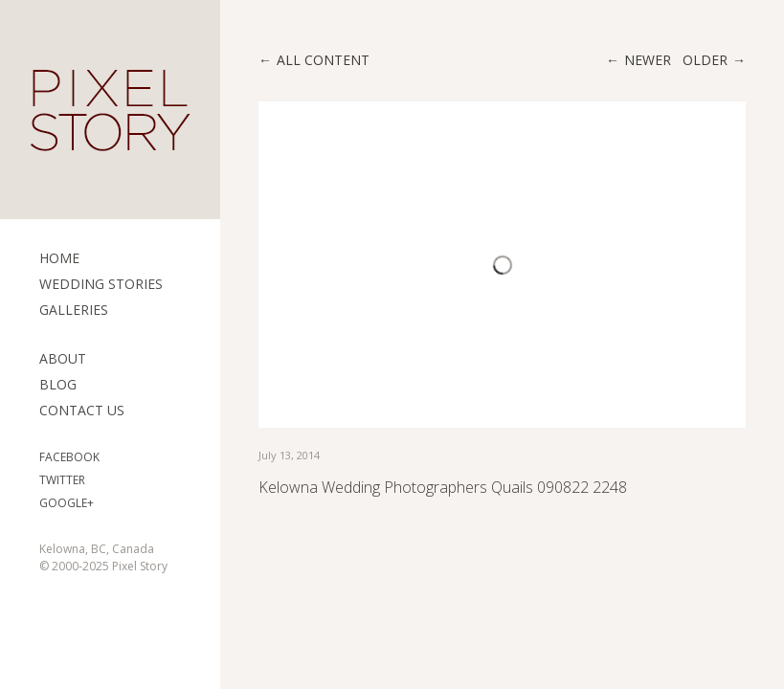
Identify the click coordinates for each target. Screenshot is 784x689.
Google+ (67, 503)
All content (323, 60)
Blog (58, 384)
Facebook (69, 457)
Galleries (74, 310)
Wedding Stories (101, 284)
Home (59, 258)
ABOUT (63, 358)
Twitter (62, 480)
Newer (648, 60)
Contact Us (82, 410)
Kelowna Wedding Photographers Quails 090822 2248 (443, 487)
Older (705, 60)
